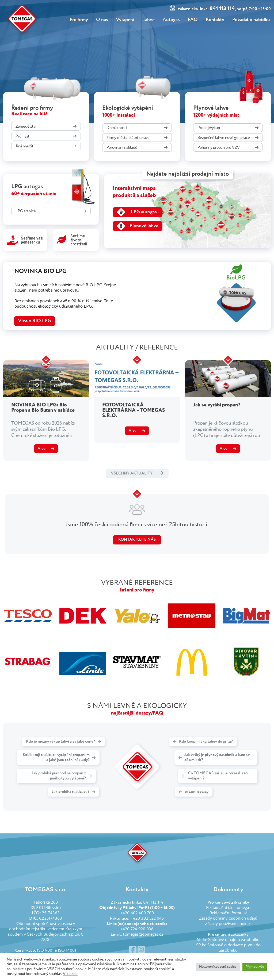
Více (42, 448)
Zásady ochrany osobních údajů (228, 919)
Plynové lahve (211, 108)
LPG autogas (27, 187)
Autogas (171, 20)
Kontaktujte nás (137, 540)
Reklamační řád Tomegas (228, 908)
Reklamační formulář (228, 913)
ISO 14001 (67, 951)
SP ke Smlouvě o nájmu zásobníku (228, 940)
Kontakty (216, 20)
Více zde (70, 974)
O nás (101, 20)
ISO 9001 (45, 951)
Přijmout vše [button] (255, 967)
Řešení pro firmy (32, 108)
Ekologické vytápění (128, 108)
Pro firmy (78, 20)
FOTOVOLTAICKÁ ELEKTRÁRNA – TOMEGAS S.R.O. (134, 410)
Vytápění (125, 20)
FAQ (193, 20)
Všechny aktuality (137, 473)
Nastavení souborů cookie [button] (218, 967)
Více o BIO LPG (35, 321)
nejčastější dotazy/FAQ (137, 713)
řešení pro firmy (137, 590)
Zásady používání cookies (228, 924)
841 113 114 (225, 9)
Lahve (148, 20)
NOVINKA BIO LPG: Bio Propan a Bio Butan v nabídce (43, 408)
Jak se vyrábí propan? (217, 405)
